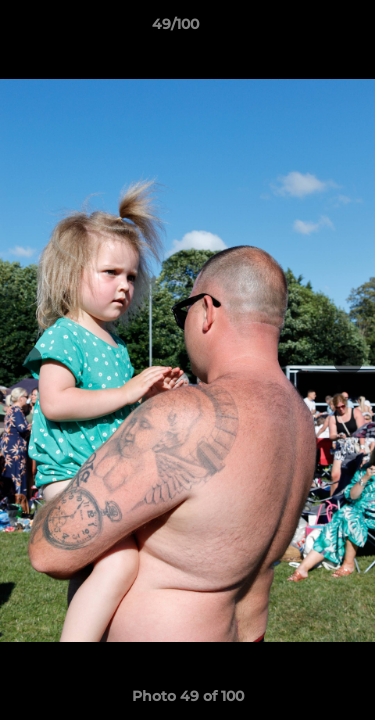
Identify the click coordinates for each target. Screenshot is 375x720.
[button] (303, 29)
